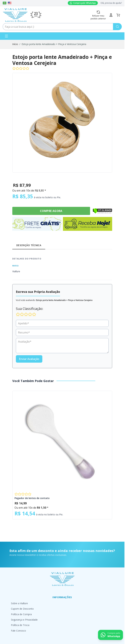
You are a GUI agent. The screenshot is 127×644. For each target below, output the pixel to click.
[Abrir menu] (6, 36)
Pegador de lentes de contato (32, 498)
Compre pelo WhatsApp (83, 3)
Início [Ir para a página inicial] (15, 44)
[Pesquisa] (117, 27)
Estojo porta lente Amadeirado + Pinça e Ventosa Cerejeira (54, 44)
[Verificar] (102, 211)
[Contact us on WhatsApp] (110, 635)
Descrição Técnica (29, 245)
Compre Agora (51, 211)
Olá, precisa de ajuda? (111, 3)
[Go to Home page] (15, 15)
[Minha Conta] (111, 15)
